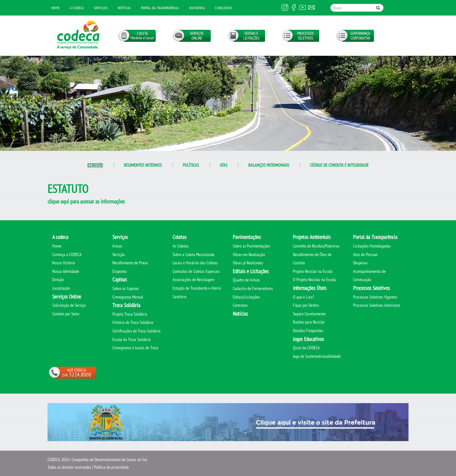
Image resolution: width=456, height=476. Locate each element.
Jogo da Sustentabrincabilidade (317, 356)
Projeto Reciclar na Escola (313, 271)
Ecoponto (120, 271)
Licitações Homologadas (372, 246)
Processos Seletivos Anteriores (377, 305)
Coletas (180, 237)
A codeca (60, 237)
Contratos (240, 305)
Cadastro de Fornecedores (253, 288)
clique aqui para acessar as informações (86, 201)
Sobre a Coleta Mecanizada (193, 254)
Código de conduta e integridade (339, 165)
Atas (224, 165)
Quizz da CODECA (306, 348)
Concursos (224, 8)
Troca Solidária (126, 305)
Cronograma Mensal (128, 297)
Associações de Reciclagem (193, 280)
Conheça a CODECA (67, 254)
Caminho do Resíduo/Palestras (316, 246)
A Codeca (77, 8)
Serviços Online (67, 297)
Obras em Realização (249, 254)
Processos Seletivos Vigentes (375, 297)
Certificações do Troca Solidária (136, 331)
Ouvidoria (197, 8)
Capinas (120, 280)
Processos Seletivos (371, 288)
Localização (61, 288)
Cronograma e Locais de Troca (135, 348)
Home (55, 8)
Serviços (101, 8)
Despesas (360, 263)
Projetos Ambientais (312, 237)
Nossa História (64, 263)
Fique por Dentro (306, 305)
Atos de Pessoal (365, 254)
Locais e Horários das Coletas (195, 263)
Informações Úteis (310, 288)
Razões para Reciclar (309, 322)
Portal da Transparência (375, 237)
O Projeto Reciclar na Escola (314, 280)
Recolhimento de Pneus (130, 263)
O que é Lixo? (304, 297)
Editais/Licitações (246, 297)
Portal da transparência (160, 8)
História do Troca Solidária (133, 322)
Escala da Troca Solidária (132, 339)
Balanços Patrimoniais (269, 165)
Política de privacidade (111, 467)
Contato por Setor (66, 314)
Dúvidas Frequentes (308, 331)
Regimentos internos (143, 165)
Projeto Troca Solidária (130, 314)
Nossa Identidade (66, 271)
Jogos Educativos (308, 339)
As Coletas (181, 246)
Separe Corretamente (309, 314)
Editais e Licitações (251, 271)
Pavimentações (247, 237)
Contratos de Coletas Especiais (196, 271)
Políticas (191, 165)
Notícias (124, 8)
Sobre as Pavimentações (251, 246)
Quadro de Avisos (246, 280)
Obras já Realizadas (248, 263)
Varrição (119, 254)
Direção (58, 280)
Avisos (117, 246)
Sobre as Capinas (126, 288)
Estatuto (95, 165)
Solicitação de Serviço (69, 305)
